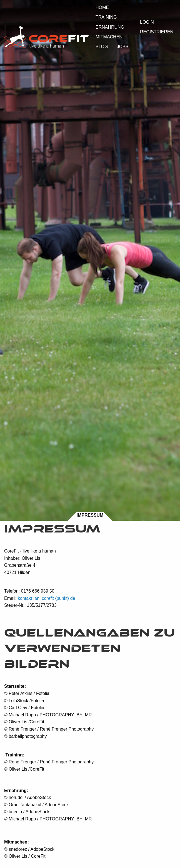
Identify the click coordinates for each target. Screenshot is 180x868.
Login (147, 22)
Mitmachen (109, 37)
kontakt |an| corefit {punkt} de (47, 598)
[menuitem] (102, 7)
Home (102, 7)
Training (106, 17)
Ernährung (110, 27)
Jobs (122, 47)
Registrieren (157, 32)
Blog (102, 47)
